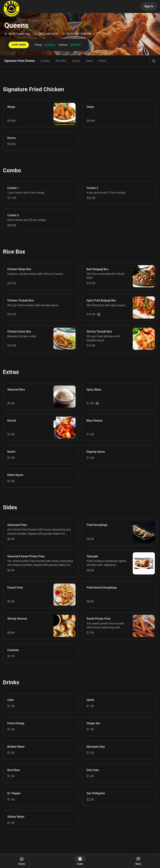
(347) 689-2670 (46, 34)
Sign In (149, 6)
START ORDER (19, 45)
